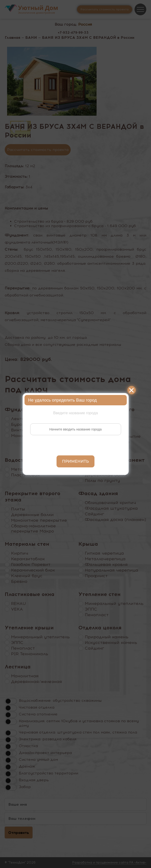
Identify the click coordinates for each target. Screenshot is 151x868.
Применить (76, 461)
